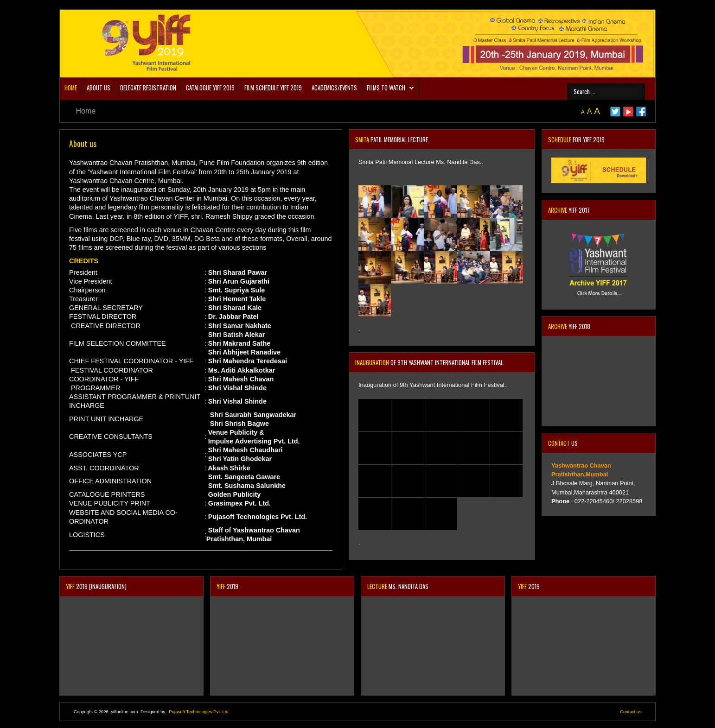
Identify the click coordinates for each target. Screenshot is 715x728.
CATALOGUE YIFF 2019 (210, 88)
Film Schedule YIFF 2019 (273, 88)
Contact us (631, 712)
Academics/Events (334, 88)
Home (71, 88)
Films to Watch (386, 88)
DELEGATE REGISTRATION (148, 88)
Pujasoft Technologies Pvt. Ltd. (199, 712)
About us (99, 88)
